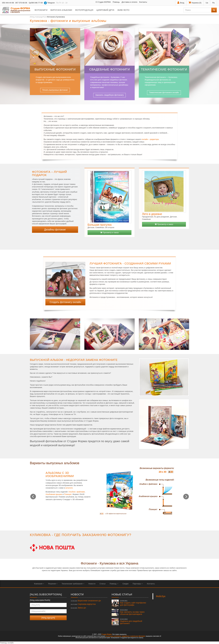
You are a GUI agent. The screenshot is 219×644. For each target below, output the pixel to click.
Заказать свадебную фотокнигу (109, 95)
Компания (39, 584)
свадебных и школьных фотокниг (133, 636)
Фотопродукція (84, 10)
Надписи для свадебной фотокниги (131, 621)
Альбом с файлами (77, 492)
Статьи (103, 584)
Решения (53, 584)
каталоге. (69, 488)
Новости (92, 584)
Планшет (68, 494)
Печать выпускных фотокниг (55, 90)
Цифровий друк (105, 10)
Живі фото (123, 10)
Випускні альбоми (61, 10)
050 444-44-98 (8, 3)
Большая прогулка (100, 225)
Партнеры (138, 584)
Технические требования (73, 584)
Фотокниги (41, 10)
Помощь (116, 2)
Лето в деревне (152, 214)
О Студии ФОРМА (103, 2)
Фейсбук (161, 596)
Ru (213, 3)
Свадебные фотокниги (110, 69)
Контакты (143, 2)
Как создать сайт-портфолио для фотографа (133, 603)
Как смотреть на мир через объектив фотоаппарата (132, 612)
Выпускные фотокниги (55, 69)
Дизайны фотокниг (55, 230)
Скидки (125, 584)
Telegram (49, 3)
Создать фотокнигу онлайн (65, 302)
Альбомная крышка (54, 494)
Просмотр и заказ (109, 233)
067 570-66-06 (21, 3)
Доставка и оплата (129, 2)
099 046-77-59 (36, 3)
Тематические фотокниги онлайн (164, 92)
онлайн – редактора (150, 139)
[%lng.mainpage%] (37, 17)
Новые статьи (122, 594)
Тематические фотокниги (164, 69)
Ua (207, 3)
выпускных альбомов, (114, 636)
